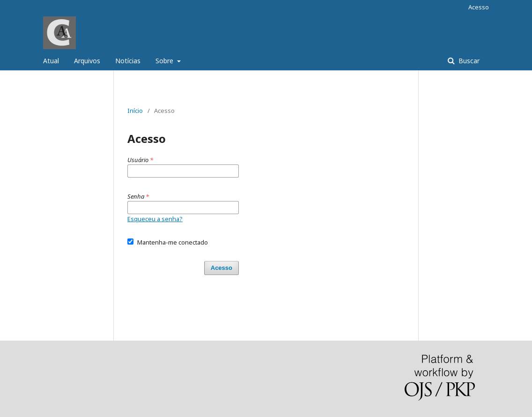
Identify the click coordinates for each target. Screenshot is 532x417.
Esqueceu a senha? (155, 219)
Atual (51, 61)
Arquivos (87, 61)
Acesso (479, 7)
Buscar (468, 61)
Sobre (165, 61)
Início (135, 111)
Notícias (128, 61)
